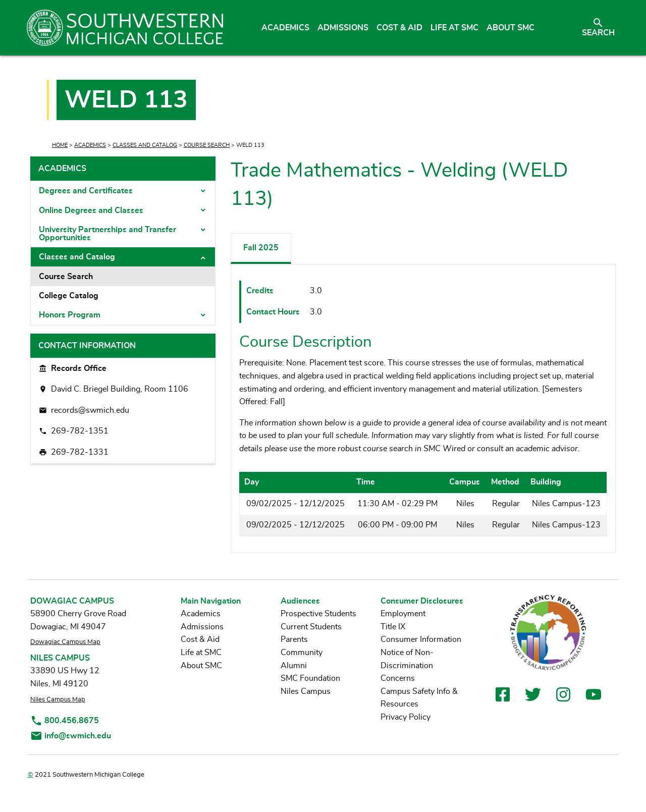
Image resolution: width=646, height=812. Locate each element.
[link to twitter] (533, 696)
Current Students (311, 627)
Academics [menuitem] (285, 28)
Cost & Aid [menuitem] (399, 28)
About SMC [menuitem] (510, 28)
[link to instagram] (563, 696)
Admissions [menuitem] (343, 28)
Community (302, 653)
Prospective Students (318, 614)
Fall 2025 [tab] (261, 248)
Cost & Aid (200, 639)
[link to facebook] (503, 696)
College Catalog (69, 296)
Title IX (393, 627)
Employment (403, 614)
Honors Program (70, 315)
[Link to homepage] (125, 28)
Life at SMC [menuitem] (454, 28)
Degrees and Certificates (86, 191)
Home (60, 145)
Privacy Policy (406, 717)
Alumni (294, 666)
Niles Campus (306, 691)
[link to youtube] (594, 696)
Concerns (398, 678)
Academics (90, 145)
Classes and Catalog (145, 145)
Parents (294, 639)
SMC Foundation (310, 678)
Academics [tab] (62, 169)
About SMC (201, 666)
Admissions (202, 627)
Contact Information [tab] (87, 346)
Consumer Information (421, 639)
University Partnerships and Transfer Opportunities (107, 234)
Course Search (207, 145)
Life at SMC (201, 653)
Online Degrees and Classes (91, 210)
